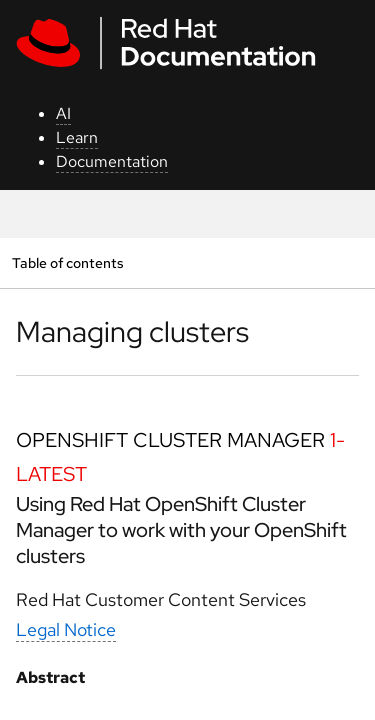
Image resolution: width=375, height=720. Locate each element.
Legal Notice (66, 629)
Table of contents (67, 262)
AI (63, 113)
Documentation (112, 161)
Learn (77, 137)
